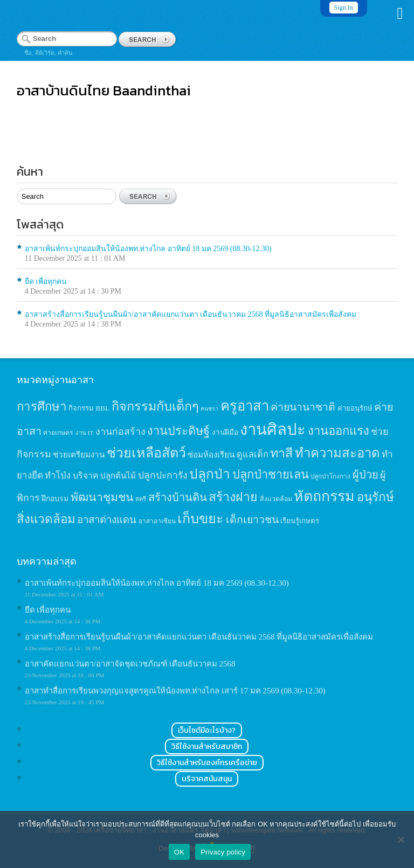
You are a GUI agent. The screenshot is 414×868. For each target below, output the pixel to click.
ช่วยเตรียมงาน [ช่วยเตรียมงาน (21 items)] (79, 454)
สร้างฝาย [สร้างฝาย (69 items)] (233, 497)
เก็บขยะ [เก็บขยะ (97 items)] (201, 519)
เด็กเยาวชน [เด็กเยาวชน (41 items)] (252, 520)
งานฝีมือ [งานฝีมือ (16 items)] (225, 432)
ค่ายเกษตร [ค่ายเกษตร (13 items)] (58, 433)
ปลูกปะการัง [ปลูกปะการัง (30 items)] (163, 475)
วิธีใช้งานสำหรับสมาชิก (207, 747)
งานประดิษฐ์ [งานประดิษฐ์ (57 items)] (178, 431)
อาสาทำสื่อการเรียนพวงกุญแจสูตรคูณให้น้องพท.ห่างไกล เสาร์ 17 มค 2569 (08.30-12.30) (175, 691)
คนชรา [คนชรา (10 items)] (209, 409)
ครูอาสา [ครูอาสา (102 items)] (245, 406)
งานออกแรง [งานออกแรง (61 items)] (339, 431)
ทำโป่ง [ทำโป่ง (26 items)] (58, 475)
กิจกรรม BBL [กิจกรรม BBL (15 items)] (89, 408)
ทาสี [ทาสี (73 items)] (281, 453)
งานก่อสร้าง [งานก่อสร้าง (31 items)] (120, 432)
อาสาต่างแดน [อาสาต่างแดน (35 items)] (107, 520)
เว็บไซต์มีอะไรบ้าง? (207, 730)
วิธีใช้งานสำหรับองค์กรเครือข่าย (207, 763)
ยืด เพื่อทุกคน (46, 282)
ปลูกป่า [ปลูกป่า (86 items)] (210, 474)
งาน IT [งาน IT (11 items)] (84, 433)
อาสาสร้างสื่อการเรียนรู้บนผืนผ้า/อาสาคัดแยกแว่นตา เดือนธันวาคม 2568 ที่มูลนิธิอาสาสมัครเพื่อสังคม (191, 314)
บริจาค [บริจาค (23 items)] (86, 475)
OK (179, 852)
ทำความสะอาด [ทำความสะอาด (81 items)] (337, 453)
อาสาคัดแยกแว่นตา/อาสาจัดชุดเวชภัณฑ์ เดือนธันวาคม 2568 (130, 664)
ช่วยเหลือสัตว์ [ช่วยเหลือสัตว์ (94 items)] (146, 453)
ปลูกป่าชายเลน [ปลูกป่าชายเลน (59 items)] (271, 474)
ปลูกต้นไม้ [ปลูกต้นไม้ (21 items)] (118, 475)
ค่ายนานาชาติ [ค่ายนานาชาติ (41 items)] (303, 407)
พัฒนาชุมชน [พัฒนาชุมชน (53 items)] (102, 497)
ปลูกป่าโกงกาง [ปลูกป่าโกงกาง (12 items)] (330, 477)
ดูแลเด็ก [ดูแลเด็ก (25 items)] (253, 454)
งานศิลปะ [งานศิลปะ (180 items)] (273, 429)
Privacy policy (223, 852)
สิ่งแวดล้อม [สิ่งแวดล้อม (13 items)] (276, 499)
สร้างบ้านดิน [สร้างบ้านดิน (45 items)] (178, 497)
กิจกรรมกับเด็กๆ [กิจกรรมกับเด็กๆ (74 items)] (155, 406)
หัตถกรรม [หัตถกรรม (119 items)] (324, 496)
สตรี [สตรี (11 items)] (141, 499)
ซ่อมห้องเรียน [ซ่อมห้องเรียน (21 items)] (211, 454)
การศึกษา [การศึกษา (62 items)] (42, 407)
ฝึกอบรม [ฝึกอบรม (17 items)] (55, 498)
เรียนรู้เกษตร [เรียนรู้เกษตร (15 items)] (300, 521)
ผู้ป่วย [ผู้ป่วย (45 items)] (365, 475)
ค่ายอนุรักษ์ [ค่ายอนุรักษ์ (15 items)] (355, 408)
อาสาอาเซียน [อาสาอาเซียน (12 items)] (157, 521)
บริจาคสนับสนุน (207, 779)
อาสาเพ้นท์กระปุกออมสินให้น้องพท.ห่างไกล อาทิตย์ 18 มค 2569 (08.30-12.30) (148, 249)
